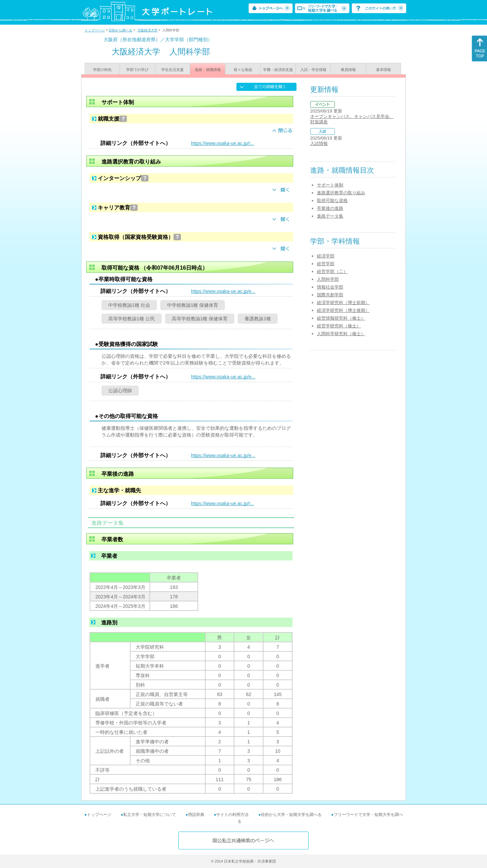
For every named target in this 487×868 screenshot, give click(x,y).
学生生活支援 (172, 70)
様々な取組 (243, 70)
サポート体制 (330, 185)
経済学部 (326, 256)
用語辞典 (196, 815)
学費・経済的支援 (278, 70)
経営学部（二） (332, 271)
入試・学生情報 (313, 70)
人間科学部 (328, 279)
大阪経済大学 (147, 30)
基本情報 (384, 70)
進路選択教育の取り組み (341, 193)
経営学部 (326, 264)
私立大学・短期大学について (149, 815)
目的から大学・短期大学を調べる (291, 815)
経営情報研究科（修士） (341, 318)
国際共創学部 (330, 295)
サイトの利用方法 (232, 815)
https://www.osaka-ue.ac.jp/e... (223, 291)
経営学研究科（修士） (339, 326)
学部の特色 (102, 70)
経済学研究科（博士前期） (343, 303)
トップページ (95, 30)
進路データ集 (330, 216)
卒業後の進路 (330, 208)
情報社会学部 (330, 287)
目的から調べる (120, 30)
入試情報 (319, 143)
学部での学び (137, 70)
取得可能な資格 (332, 201)
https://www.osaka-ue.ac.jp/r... (223, 143)
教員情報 (348, 70)
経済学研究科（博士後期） (343, 310)
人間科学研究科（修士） (341, 334)
